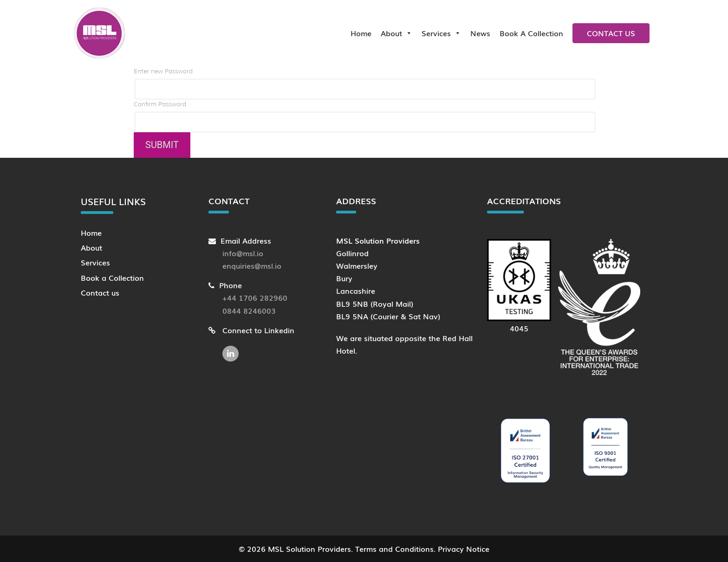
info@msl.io (243, 253)
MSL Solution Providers (309, 549)
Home (361, 33)
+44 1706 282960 (255, 297)
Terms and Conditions (394, 549)
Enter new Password (163, 71)
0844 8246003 (249, 310)
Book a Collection (112, 278)
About (396, 33)
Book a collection (531, 33)
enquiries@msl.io (252, 265)
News (480, 33)
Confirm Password (160, 104)
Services (441, 33)
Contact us (611, 33)
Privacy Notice (464, 549)
